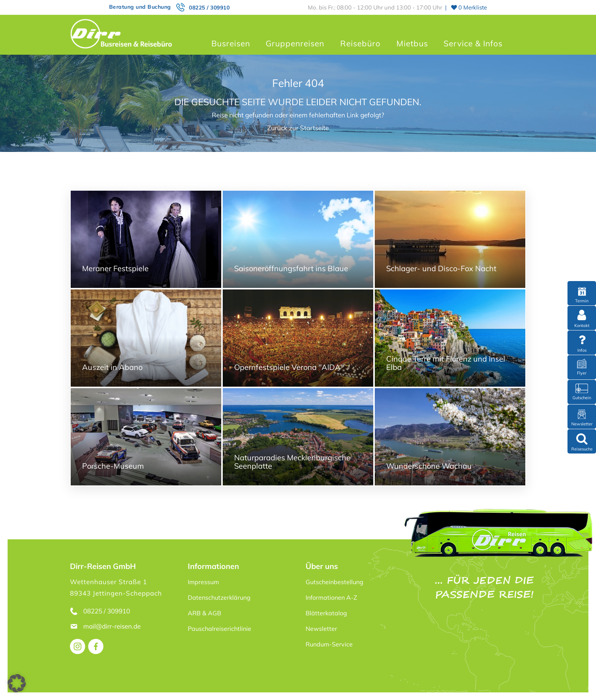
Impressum (203, 582)
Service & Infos (473, 43)
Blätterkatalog (326, 613)
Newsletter (321, 629)
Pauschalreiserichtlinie (220, 629)
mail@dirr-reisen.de (113, 626)
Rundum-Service (329, 644)
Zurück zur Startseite (298, 128)
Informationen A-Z (331, 597)
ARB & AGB (204, 613)
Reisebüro (360, 43)
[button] (17, 683)
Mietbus (412, 43)
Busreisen (231, 43)
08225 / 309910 (209, 8)
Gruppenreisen (295, 43)
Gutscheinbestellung (334, 582)
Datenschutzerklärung (219, 597)
